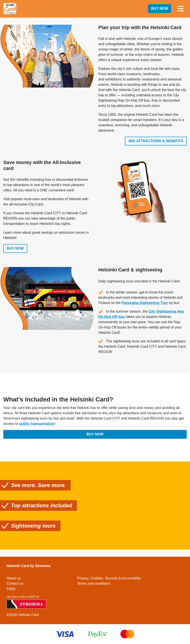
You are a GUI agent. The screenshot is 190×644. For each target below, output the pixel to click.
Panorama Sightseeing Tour (145, 304)
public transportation (37, 425)
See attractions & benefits (156, 141)
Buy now (15, 250)
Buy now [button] (160, 8)
